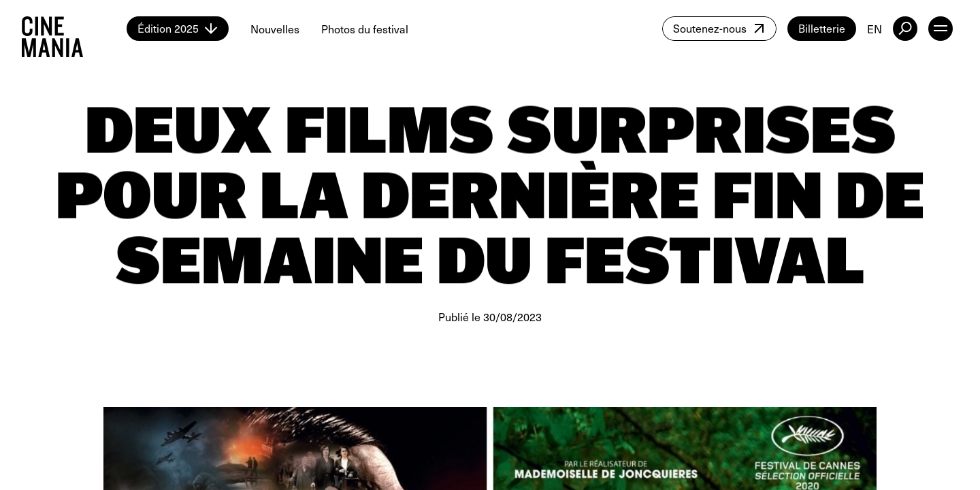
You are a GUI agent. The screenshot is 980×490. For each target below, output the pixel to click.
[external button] (905, 29)
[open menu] (941, 29)
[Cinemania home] (74, 29)
